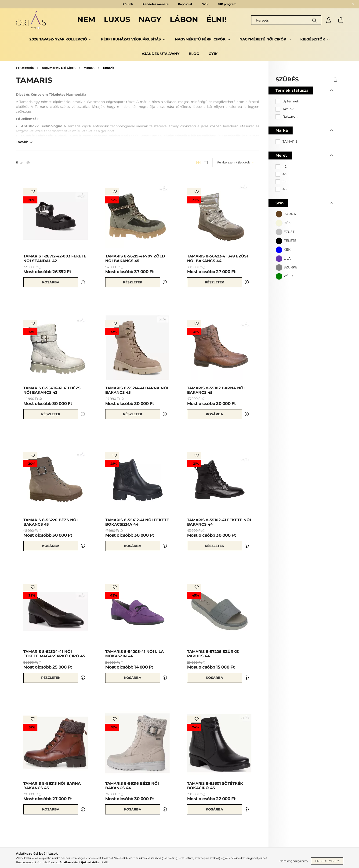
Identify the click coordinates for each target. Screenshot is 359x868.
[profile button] (329, 20)
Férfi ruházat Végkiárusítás (131, 39)
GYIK (205, 4)
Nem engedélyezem (294, 861)
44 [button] (285, 181)
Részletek (133, 282)
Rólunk (128, 4)
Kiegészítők (313, 39)
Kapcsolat (185, 4)
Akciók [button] (288, 109)
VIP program (227, 4)
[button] (286, 214)
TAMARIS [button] (290, 141)
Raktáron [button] (290, 116)
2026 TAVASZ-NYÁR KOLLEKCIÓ (59, 39)
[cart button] (341, 20)
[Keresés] (286, 20)
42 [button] (285, 166)
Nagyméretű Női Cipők (263, 39)
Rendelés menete (156, 4)
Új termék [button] (291, 101)
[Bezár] (353, 4)
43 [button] (285, 174)
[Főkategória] (25, 68)
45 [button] (285, 189)
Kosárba (51, 282)
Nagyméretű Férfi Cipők (201, 39)
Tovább (22, 142)
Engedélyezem (327, 861)
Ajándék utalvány (161, 54)
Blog (194, 54)
